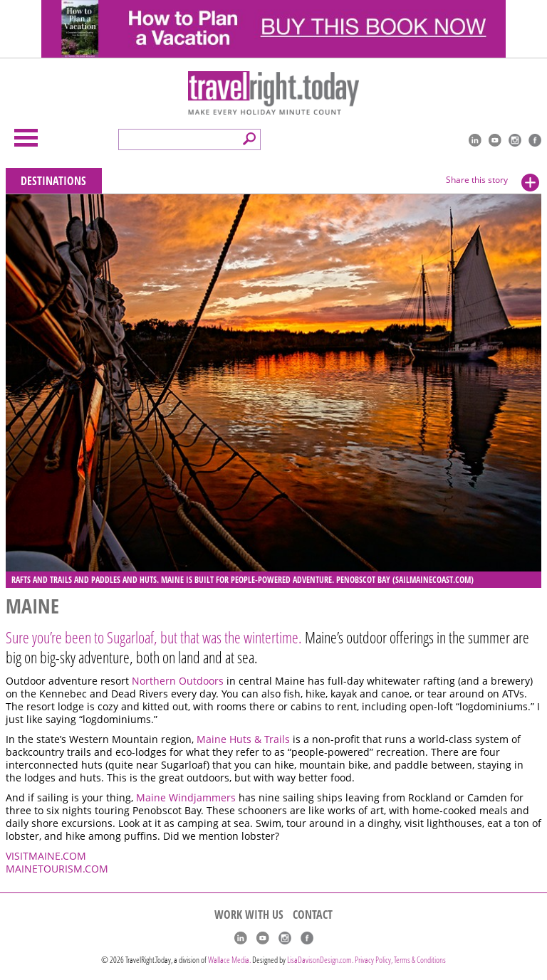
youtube (495, 140)
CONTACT (313, 915)
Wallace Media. (229, 960)
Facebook (535, 140)
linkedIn (475, 140)
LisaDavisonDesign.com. (321, 960)
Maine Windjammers (187, 798)
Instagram (515, 140)
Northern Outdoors (179, 681)
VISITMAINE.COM (46, 856)
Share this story (477, 180)
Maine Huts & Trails (245, 739)
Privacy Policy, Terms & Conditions (400, 960)
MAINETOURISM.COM (57, 869)
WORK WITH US (249, 915)
